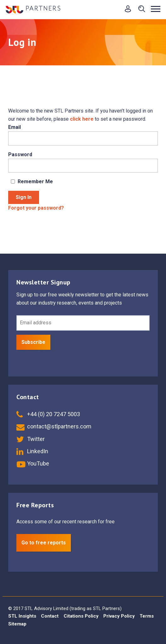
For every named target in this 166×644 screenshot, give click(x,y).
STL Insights (22, 616)
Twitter (31, 439)
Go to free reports (44, 543)
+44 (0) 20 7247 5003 (48, 414)
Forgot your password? (36, 208)
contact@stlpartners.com (54, 426)
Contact (50, 616)
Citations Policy (81, 616)
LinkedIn (32, 451)
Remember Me (31, 182)
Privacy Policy (119, 616)
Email (14, 127)
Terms (147, 616)
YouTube (33, 463)
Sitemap (17, 624)
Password (20, 154)
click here (82, 119)
